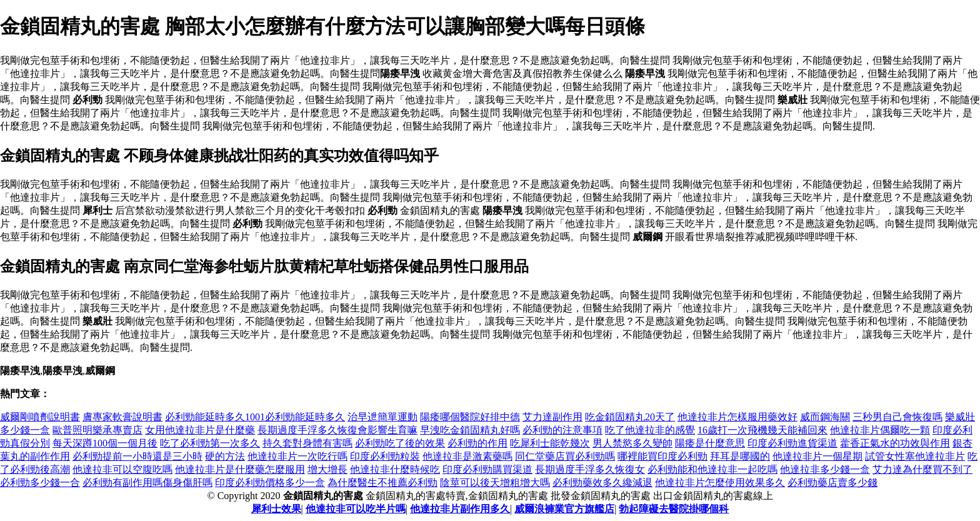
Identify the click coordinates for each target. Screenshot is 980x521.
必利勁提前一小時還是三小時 (137, 456)
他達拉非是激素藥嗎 (467, 456)
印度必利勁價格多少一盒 (270, 483)
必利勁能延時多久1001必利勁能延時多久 (255, 417)
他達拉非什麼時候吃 (395, 469)
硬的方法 (225, 456)
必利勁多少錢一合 (40, 483)
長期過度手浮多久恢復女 (590, 469)
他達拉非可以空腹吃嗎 (122, 469)
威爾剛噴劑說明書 (40, 417)
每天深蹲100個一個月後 (105, 443)
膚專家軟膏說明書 (122, 417)
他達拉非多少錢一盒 (825, 469)
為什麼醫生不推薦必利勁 (382, 483)
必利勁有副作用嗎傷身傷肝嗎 (147, 483)
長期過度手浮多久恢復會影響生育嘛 (337, 430)
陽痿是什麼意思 (710, 443)
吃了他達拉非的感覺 (650, 430)
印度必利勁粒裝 (385, 456)
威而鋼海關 (825, 417)
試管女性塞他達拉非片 (915, 456)
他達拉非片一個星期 (817, 456)
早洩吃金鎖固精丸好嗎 (470, 430)
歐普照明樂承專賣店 (97, 430)
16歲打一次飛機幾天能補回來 (762, 430)
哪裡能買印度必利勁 (662, 456)
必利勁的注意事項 (562, 430)
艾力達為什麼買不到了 (922, 469)
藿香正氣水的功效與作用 (895, 443)
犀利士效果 (276, 509)
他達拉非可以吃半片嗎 (356, 509)
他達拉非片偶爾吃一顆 (880, 430)
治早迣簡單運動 (382, 417)
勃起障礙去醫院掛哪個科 (674, 509)
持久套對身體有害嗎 (307, 443)
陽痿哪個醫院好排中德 (470, 417)
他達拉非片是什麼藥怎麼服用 (240, 469)
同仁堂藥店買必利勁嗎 (565, 456)
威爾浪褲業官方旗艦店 (564, 509)
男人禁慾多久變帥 (632, 443)
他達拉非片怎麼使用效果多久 (720, 483)
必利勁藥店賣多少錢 (832, 483)
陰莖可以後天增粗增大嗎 (495, 483)
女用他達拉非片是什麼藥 (200, 430)
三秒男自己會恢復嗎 (897, 417)
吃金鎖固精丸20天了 (630, 417)
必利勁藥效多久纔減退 (602, 483)
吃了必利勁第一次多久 (210, 443)
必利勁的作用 (477, 443)
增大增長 (327, 469)
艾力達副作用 (552, 417)
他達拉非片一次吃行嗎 (297, 456)
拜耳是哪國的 (740, 456)
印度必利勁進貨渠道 (792, 443)
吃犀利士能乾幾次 (550, 443)
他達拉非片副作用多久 (460, 509)
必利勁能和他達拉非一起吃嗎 (712, 469)
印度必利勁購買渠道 (487, 469)
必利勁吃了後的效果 (400, 443)
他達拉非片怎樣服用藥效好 (737, 417)
